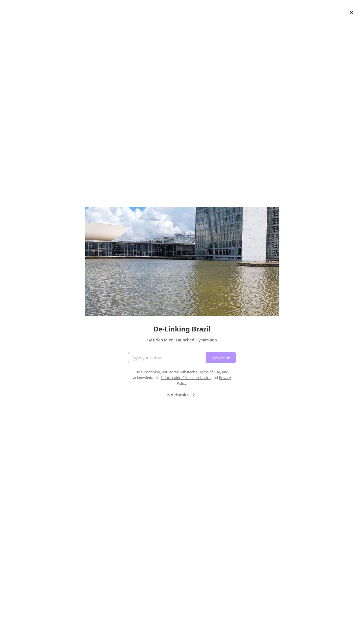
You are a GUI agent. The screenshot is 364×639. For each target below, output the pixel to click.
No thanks (182, 395)
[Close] (351, 13)
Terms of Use (209, 372)
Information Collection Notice (186, 378)
